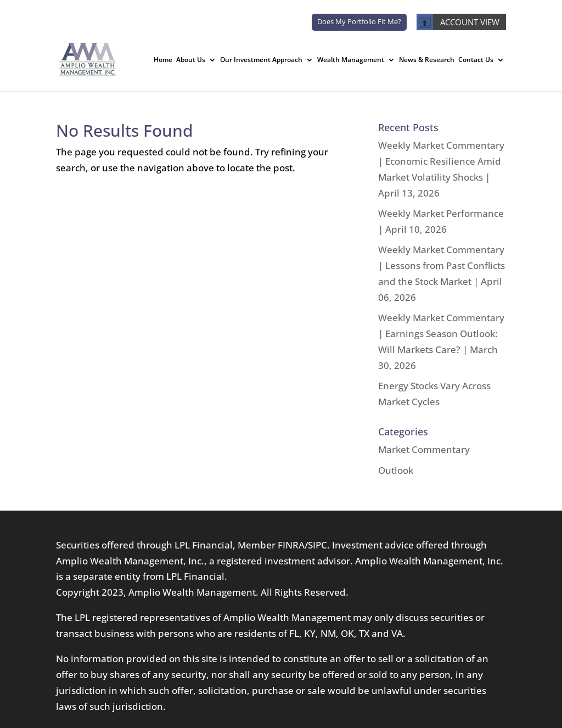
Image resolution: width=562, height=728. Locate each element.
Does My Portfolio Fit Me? (359, 21)
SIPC (317, 545)
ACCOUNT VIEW (458, 22)
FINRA (291, 545)
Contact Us (476, 60)
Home (163, 60)
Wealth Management (351, 60)
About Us (191, 60)
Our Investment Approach (261, 60)
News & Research (427, 60)
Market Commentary (424, 449)
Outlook (396, 470)
